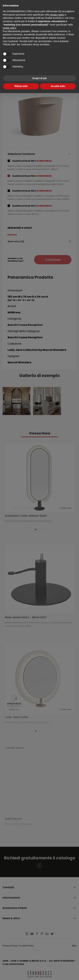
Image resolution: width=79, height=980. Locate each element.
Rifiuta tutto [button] (21, 86)
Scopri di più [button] (40, 78)
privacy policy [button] (57, 15)
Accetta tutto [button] (58, 86)
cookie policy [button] (9, 28)
